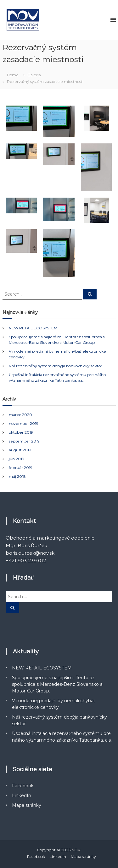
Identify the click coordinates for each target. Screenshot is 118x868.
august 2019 (20, 450)
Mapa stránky (27, 805)
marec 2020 (20, 415)
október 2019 (21, 432)
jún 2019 (17, 459)
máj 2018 (17, 476)
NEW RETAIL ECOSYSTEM (33, 328)
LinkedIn (22, 796)
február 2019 (21, 468)
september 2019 (24, 441)
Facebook (23, 786)
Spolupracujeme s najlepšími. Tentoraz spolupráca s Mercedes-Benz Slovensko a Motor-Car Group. (57, 684)
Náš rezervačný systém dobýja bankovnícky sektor (56, 366)
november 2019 (24, 423)
